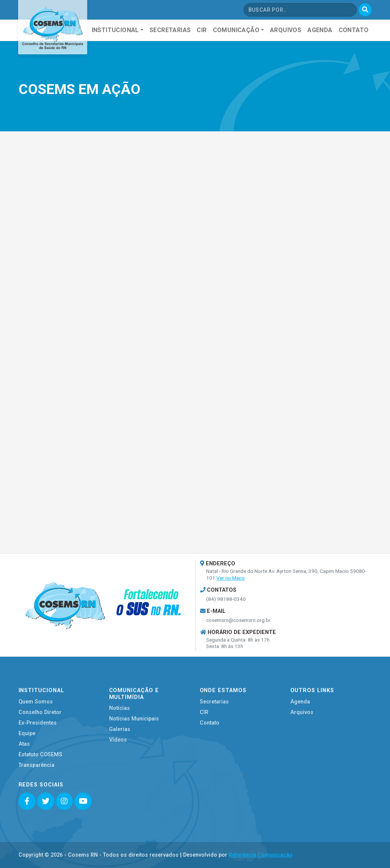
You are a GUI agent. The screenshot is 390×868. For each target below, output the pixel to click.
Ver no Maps (230, 578)
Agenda (300, 702)
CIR (204, 712)
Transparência (36, 765)
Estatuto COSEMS (40, 755)
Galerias (120, 729)
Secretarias (214, 702)
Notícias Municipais (134, 719)
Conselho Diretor (40, 712)
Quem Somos (36, 702)
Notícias (119, 708)
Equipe (27, 733)
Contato (210, 723)
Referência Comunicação (261, 855)
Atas (24, 744)
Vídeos (118, 740)
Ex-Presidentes (38, 723)
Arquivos (302, 712)
